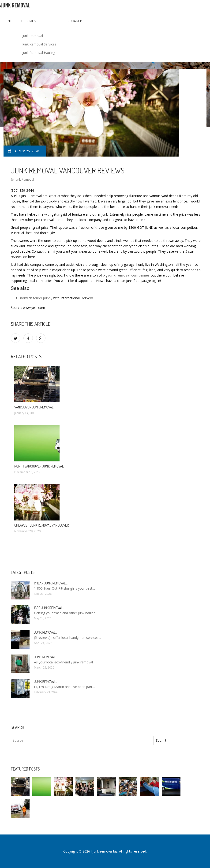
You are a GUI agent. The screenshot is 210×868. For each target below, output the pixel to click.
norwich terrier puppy (36, 298)
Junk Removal (33, 36)
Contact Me (76, 21)
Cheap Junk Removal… (51, 583)
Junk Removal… (46, 632)
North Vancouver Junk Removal (39, 466)
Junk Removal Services (39, 44)
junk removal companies (129, 275)
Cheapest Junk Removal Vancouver (41, 525)
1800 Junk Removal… (49, 608)
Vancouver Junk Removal (34, 407)
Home (8, 21)
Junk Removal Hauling (39, 53)
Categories (27, 21)
